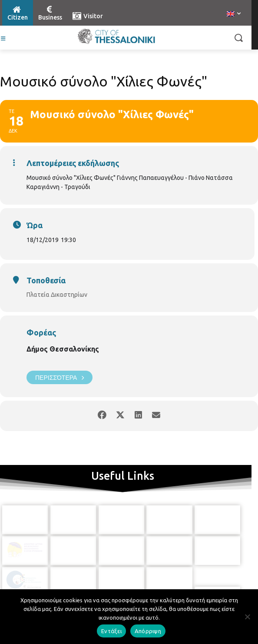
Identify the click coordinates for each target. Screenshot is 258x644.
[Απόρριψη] (247, 617)
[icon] (123, 574)
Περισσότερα (60, 377)
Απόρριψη (148, 631)
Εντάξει (111, 631)
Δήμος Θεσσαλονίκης (63, 349)
